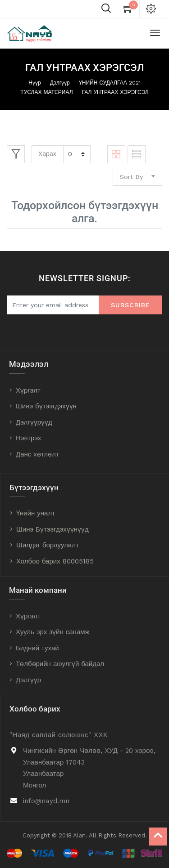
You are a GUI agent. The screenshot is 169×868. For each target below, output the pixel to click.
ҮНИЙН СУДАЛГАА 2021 (110, 83)
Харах (47, 154)
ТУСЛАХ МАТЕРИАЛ (46, 92)
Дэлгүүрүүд (34, 422)
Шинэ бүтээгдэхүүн (46, 406)
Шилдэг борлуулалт (48, 545)
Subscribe (130, 305)
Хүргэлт (28, 390)
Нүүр (34, 83)
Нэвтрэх (28, 438)
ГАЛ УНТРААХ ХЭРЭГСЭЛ (115, 92)
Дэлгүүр (60, 83)
